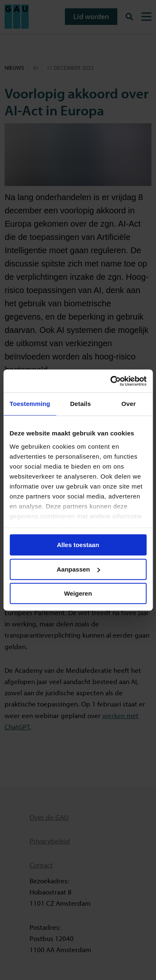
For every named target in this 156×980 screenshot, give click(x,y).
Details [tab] (80, 404)
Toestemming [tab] (30, 404)
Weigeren (78, 593)
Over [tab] (129, 404)
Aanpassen (78, 569)
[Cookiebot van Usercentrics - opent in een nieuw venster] (111, 381)
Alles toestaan (78, 545)
